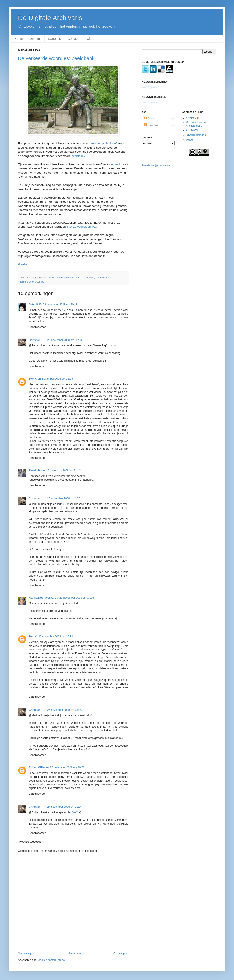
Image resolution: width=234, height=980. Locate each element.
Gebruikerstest (103, 278)
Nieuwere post (27, 953)
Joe (74, 812)
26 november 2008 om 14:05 (77, 598)
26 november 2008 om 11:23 (55, 379)
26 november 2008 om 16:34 (55, 637)
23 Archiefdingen (196, 135)
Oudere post (121, 953)
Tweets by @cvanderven (157, 165)
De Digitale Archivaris (50, 18)
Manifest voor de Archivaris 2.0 (196, 124)
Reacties (151, 125)
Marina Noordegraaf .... (43, 598)
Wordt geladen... (152, 87)
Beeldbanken (55, 278)
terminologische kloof (103, 143)
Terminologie (27, 282)
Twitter (90, 39)
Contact (73, 39)
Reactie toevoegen (31, 842)
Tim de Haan (37, 471)
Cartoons (54, 39)
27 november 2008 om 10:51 (67, 767)
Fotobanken (70, 278)
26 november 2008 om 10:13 (60, 305)
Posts (149, 119)
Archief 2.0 (192, 118)
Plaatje (22, 264)
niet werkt (115, 164)
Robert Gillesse (39, 767)
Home (19, 39)
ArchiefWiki (193, 130)
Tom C (33, 379)
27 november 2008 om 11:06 (64, 807)
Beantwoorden (37, 327)
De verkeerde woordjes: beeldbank (56, 58)
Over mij (35, 39)
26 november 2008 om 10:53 (64, 340)
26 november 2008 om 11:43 (63, 471)
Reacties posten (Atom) (51, 960)
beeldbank (78, 156)
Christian (35, 340)
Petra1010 (35, 305)
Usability (39, 282)
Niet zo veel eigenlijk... (82, 227)
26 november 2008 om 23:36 (64, 710)
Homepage (74, 953)
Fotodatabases (86, 278)
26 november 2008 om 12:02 (64, 498)
